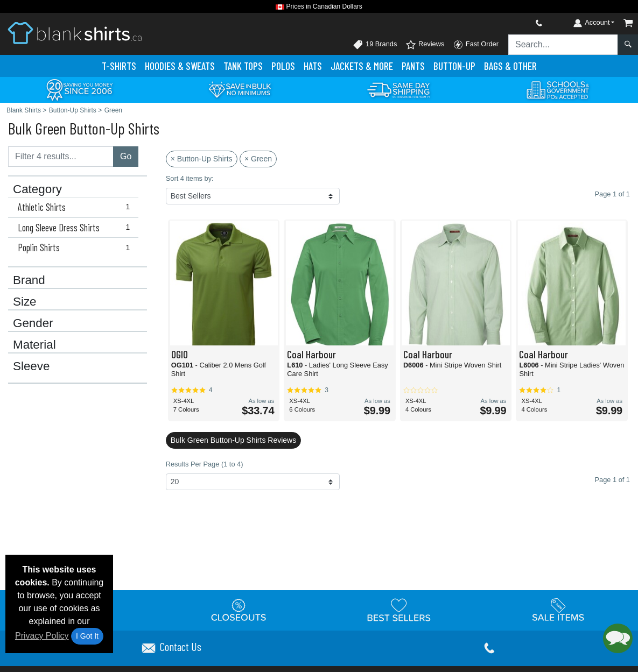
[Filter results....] (61, 157)
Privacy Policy (42, 636)
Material (34, 345)
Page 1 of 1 (612, 480)
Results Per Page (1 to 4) (205, 464)
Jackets (362, 66)
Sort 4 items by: (190, 178)
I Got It (87, 636)
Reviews (425, 45)
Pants (413, 66)
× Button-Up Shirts (202, 159)
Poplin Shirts (76, 247)
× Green (258, 159)
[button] (618, 638)
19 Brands (375, 45)
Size (25, 302)
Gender (33, 323)
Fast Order (476, 45)
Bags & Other (510, 66)
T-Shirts (119, 66)
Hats (313, 66)
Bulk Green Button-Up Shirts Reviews (233, 440)
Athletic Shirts (76, 207)
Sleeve (31, 366)
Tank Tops (243, 66)
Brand (29, 280)
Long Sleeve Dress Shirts (76, 228)
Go (126, 156)
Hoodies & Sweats (180, 66)
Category (37, 189)
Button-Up (454, 66)
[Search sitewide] (563, 45)
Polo (283, 66)
